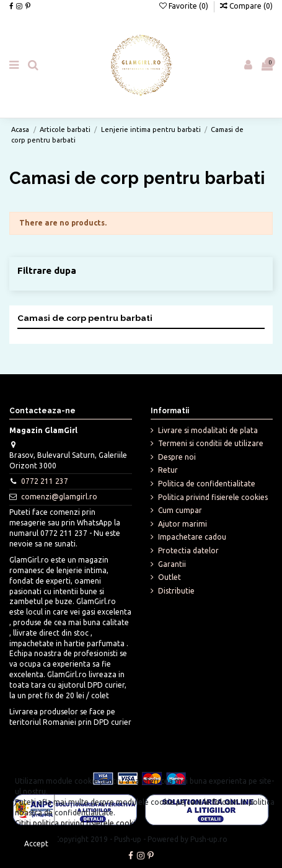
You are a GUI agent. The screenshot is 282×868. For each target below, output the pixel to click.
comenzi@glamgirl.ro (59, 497)
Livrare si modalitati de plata (208, 430)
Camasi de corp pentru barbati (85, 318)
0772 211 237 (45, 481)
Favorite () (185, 6)
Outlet (170, 577)
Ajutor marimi (183, 524)
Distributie (176, 591)
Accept (36, 844)
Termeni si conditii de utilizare (211, 443)
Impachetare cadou (192, 537)
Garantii (172, 564)
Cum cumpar (180, 510)
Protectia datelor (188, 550)
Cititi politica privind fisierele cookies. (80, 823)
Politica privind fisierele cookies (213, 497)
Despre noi (177, 457)
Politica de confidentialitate (207, 484)
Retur (168, 470)
